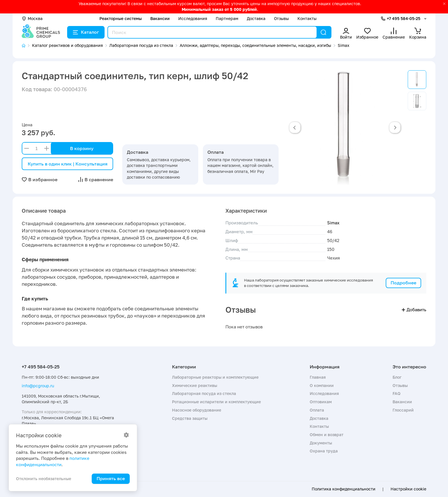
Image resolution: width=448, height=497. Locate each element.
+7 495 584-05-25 (404, 18)
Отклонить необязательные (44, 479)
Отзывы (281, 18)
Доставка (256, 18)
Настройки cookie (408, 489)
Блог (397, 377)
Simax (333, 223)
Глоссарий (403, 410)
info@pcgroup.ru (38, 386)
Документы (321, 443)
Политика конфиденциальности (344, 489)
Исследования (193, 18)
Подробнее (403, 283)
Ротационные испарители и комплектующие (216, 402)
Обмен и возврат (327, 435)
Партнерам (227, 18)
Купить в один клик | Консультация (68, 164)
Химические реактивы (195, 385)
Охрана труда (324, 451)
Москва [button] (32, 18)
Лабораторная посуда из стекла (204, 393)
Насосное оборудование (197, 410)
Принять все (111, 478)
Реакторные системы (121, 18)
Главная (318, 377)
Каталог (86, 32)
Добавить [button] (414, 310)
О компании (322, 385)
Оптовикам (321, 402)
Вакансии (160, 18)
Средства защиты (190, 418)
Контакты (307, 18)
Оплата (317, 410)
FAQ (397, 393)
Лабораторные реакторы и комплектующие (215, 377)
